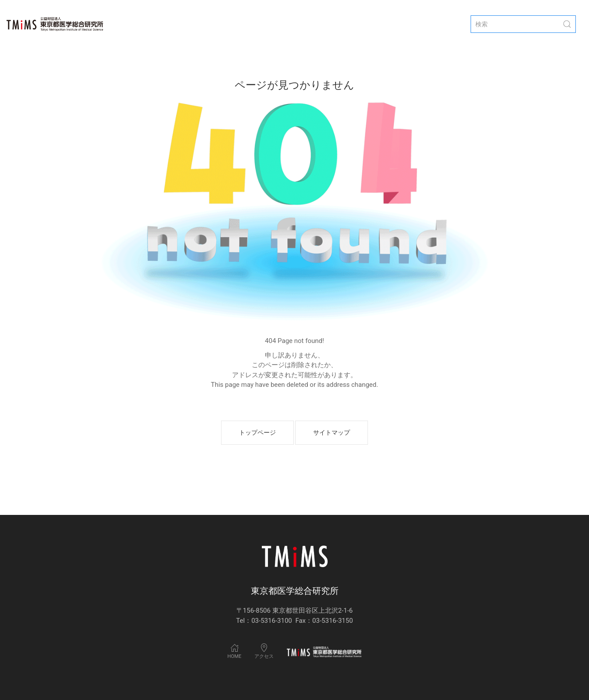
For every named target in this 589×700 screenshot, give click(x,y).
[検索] (523, 24)
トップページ (257, 432)
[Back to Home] (55, 24)
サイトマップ (332, 432)
